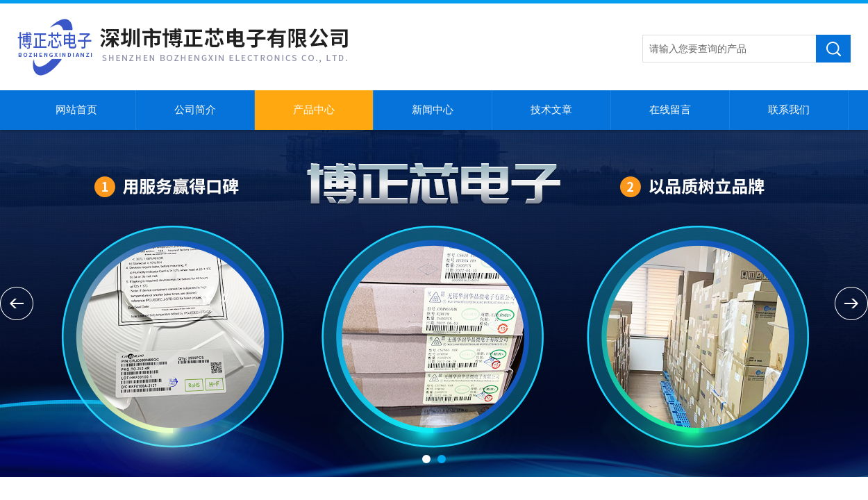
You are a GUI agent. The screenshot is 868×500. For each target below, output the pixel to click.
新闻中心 (433, 110)
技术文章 (551, 110)
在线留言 (670, 110)
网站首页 (76, 110)
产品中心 (314, 110)
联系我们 (789, 110)
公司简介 (195, 110)
